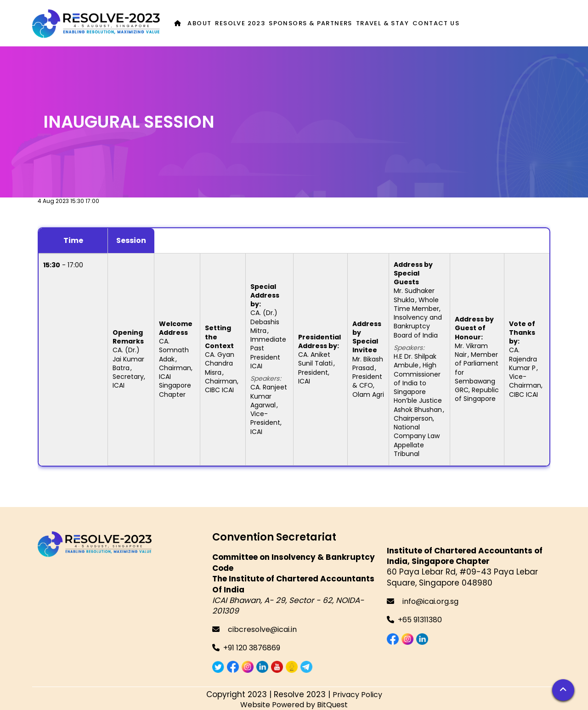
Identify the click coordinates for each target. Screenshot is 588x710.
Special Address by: (265, 296)
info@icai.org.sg (423, 601)
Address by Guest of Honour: (474, 328)
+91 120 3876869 (252, 648)
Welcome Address (176, 328)
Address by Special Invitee (367, 337)
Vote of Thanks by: (522, 333)
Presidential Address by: (319, 341)
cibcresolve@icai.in (254, 629)
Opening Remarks (128, 337)
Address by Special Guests (413, 273)
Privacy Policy (357, 695)
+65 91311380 (420, 620)
